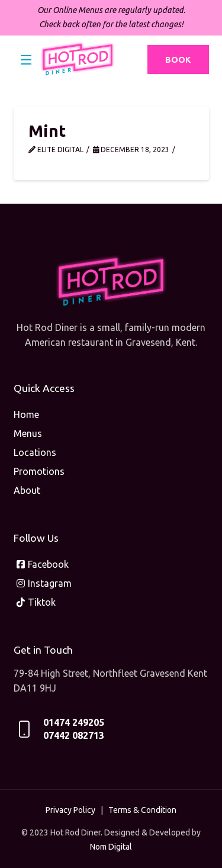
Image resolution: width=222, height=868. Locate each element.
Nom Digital (111, 847)
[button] (27, 60)
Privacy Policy (70, 810)
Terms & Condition (142, 810)
